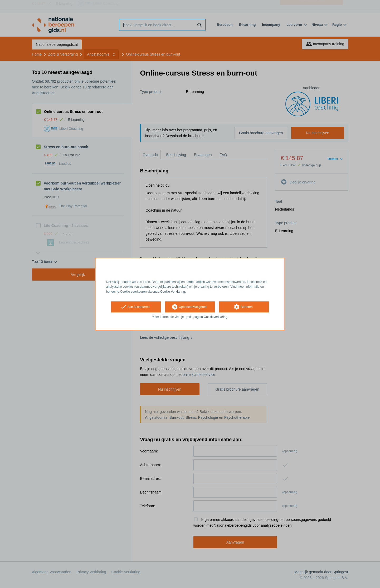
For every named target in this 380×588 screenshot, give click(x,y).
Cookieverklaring (215, 317)
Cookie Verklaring (173, 292)
